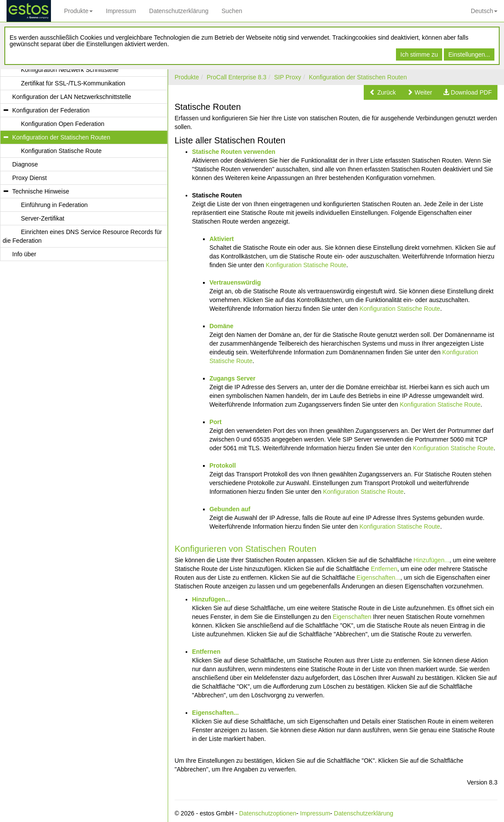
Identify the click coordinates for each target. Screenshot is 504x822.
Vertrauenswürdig (235, 282)
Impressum (121, 11)
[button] (383, 92)
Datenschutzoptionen (268, 813)
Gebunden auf (230, 509)
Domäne (222, 326)
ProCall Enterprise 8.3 (236, 77)
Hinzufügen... (431, 560)
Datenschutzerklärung (179, 11)
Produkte (78, 11)
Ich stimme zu (419, 54)
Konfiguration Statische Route (306, 265)
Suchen (232, 11)
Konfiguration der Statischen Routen (358, 77)
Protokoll (223, 465)
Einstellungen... (469, 54)
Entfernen (384, 569)
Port (216, 422)
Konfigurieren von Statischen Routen (246, 549)
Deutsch (484, 11)
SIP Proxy (288, 77)
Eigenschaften (352, 617)
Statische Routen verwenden (234, 152)
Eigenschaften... (379, 577)
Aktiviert (222, 239)
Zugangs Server (233, 378)
